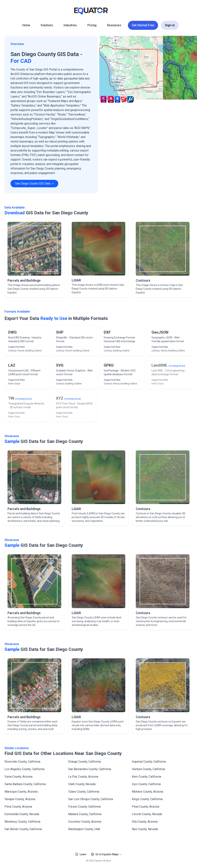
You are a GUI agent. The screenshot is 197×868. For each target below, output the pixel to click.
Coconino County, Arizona (85, 822)
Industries (70, 25)
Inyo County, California (146, 784)
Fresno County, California (84, 807)
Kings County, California (147, 799)
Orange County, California (84, 762)
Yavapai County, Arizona (20, 799)
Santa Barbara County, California (25, 784)
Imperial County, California (149, 762)
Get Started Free (143, 25)
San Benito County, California (23, 829)
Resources (114, 25)
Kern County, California (146, 777)
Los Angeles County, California (24, 769)
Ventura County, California (148, 769)
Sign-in (170, 25)
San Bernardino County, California (90, 769)
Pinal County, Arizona (146, 807)
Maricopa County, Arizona (21, 792)
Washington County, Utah (84, 829)
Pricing (92, 25)
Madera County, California (85, 814)
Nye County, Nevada (145, 829)
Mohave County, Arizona (147, 792)
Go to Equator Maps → (106, 854)
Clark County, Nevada (82, 784)
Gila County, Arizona (145, 822)
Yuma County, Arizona (18, 777)
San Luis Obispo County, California (91, 799)
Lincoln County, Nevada (147, 814)
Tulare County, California (84, 792)
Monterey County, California (22, 822)
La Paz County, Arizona (83, 777)
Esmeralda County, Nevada (22, 814)
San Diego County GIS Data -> (34, 183)
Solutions (47, 25)
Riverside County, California (22, 762)
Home (26, 25)
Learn (81, 854)
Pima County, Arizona (18, 807)
